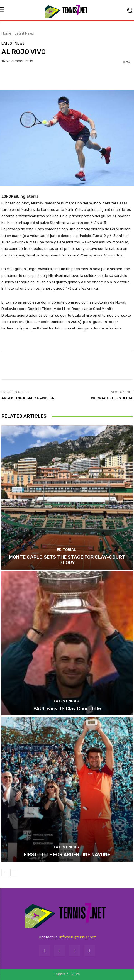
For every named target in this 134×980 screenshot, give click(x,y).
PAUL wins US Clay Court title (67, 708)
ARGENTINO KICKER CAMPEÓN (28, 398)
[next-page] (14, 873)
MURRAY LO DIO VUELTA (112, 398)
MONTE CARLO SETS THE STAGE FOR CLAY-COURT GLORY (67, 560)
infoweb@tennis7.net (77, 937)
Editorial (66, 550)
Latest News (24, 33)
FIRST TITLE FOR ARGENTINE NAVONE (67, 854)
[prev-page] (5, 873)
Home (6, 33)
